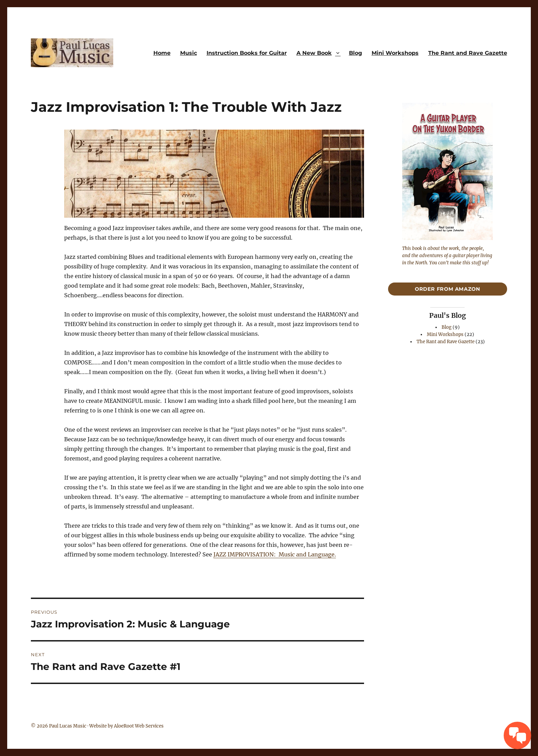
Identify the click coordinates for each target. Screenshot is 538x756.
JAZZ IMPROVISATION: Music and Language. (275, 554)
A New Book (314, 53)
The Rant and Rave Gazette (468, 53)
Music (189, 53)
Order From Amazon (447, 289)
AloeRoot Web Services (139, 726)
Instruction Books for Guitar (247, 53)
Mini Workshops (395, 53)
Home (162, 53)
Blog (355, 53)
